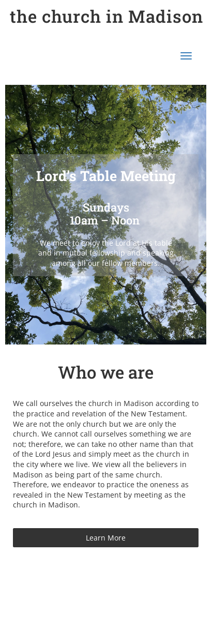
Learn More (106, 538)
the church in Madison (106, 16)
